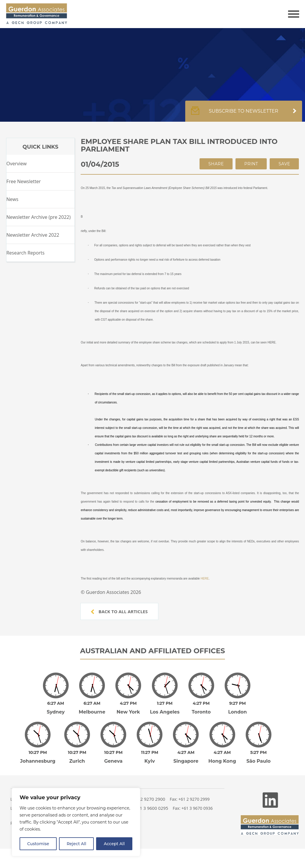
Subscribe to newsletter (244, 114)
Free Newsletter (24, 181)
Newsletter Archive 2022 (33, 235)
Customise (38, 844)
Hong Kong (222, 761)
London (238, 712)
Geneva (113, 761)
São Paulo (258, 761)
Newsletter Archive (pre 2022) (39, 217)
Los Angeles (165, 712)
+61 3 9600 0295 (151, 808)
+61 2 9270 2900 (149, 799)
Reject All (76, 844)
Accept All (114, 844)
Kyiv (150, 761)
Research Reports (26, 253)
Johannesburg (38, 761)
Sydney (56, 712)
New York (128, 712)
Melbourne (92, 712)
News (12, 199)
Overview (17, 164)
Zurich (77, 761)
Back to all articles (119, 611)
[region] (76, 822)
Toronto (201, 712)
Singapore (186, 761)
